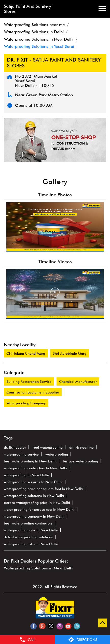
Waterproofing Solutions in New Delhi (39, 568)
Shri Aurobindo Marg (70, 353)
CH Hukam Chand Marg (26, 353)
